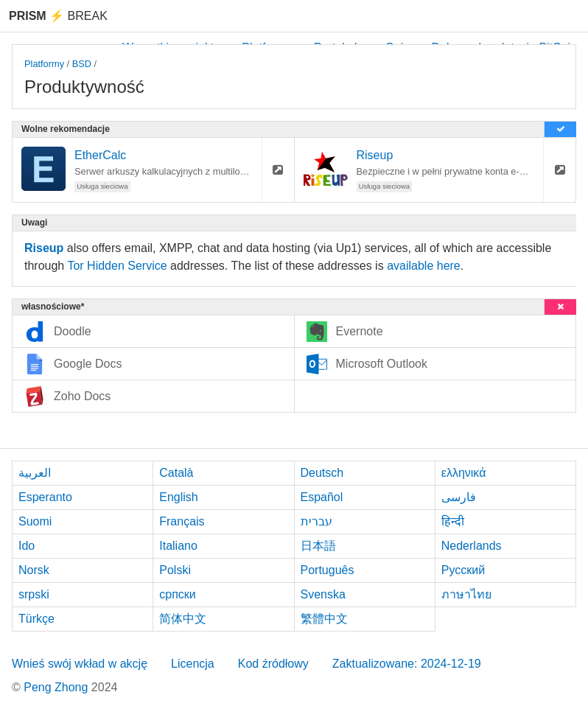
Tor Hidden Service (117, 266)
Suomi (35, 521)
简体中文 (183, 619)
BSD (82, 64)
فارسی (459, 497)
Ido (27, 546)
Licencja (193, 664)
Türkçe (36, 619)
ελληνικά (464, 473)
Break (58, 16)
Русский (463, 570)
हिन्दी (453, 521)
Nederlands (472, 546)
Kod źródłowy (273, 664)
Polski (175, 570)
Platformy (44, 64)
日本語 (318, 546)
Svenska (323, 594)
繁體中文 (324, 619)
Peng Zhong (57, 687)
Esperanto (45, 497)
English (178, 497)
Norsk (34, 570)
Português (328, 570)
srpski (34, 594)
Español (322, 497)
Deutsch (322, 473)
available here (424, 266)
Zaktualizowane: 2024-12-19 (407, 664)
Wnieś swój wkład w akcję (80, 664)
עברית (316, 521)
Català (176, 473)
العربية (35, 473)
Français (182, 521)
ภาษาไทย (466, 594)
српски (178, 594)
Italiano (178, 546)
